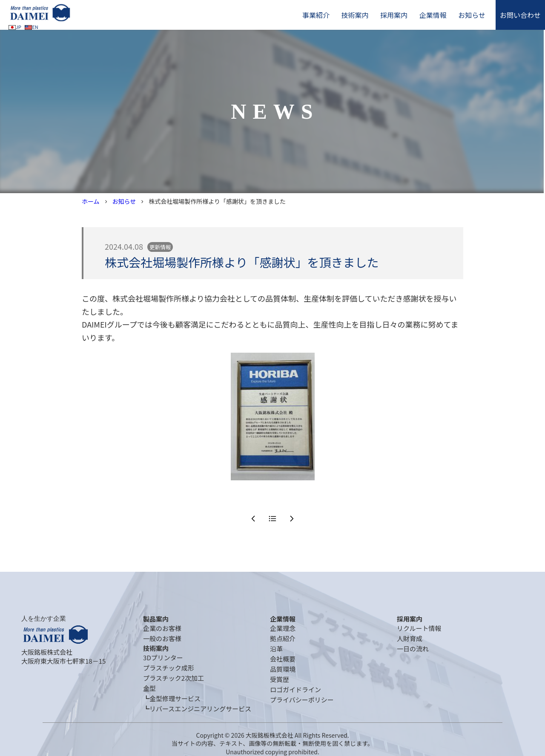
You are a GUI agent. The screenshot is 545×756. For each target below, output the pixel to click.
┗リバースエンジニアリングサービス (197, 709)
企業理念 (283, 628)
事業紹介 (316, 15)
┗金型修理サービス (172, 698)
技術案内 (355, 15)
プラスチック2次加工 (174, 678)
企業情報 (433, 15)
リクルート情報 (419, 628)
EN (31, 27)
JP (15, 27)
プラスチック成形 (169, 668)
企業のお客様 (162, 628)
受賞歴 (280, 679)
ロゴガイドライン (295, 689)
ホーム (91, 201)
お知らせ (472, 15)
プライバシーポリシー (302, 700)
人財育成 (410, 638)
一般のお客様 (162, 638)
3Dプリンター (163, 658)
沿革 (276, 649)
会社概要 (283, 659)
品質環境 (283, 669)
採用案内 (394, 15)
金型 (149, 688)
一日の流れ (413, 649)
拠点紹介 (283, 638)
